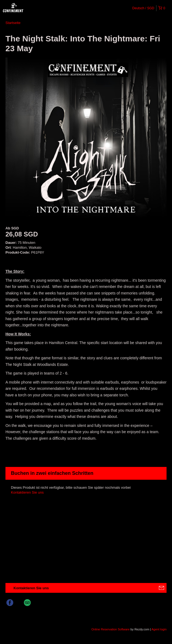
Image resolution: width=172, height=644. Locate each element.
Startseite (13, 23)
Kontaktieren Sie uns (27, 492)
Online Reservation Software (111, 629)
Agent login (159, 629)
